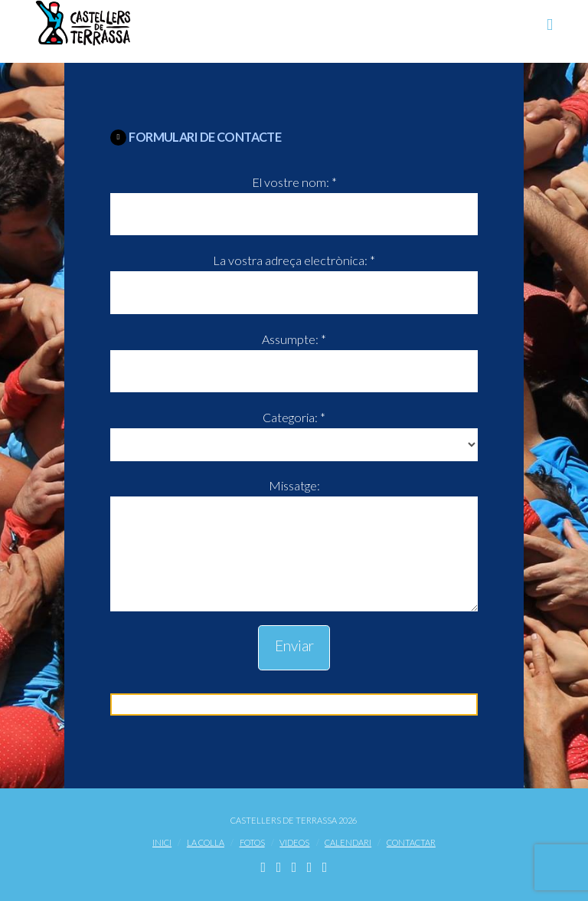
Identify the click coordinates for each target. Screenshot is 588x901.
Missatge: (294, 496)
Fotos (252, 842)
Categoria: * (294, 432)
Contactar (411, 842)
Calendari (348, 842)
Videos (294, 842)
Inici (162, 842)
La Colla (206, 842)
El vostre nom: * (294, 199)
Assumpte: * (294, 356)
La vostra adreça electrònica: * (294, 277)
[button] (550, 24)
